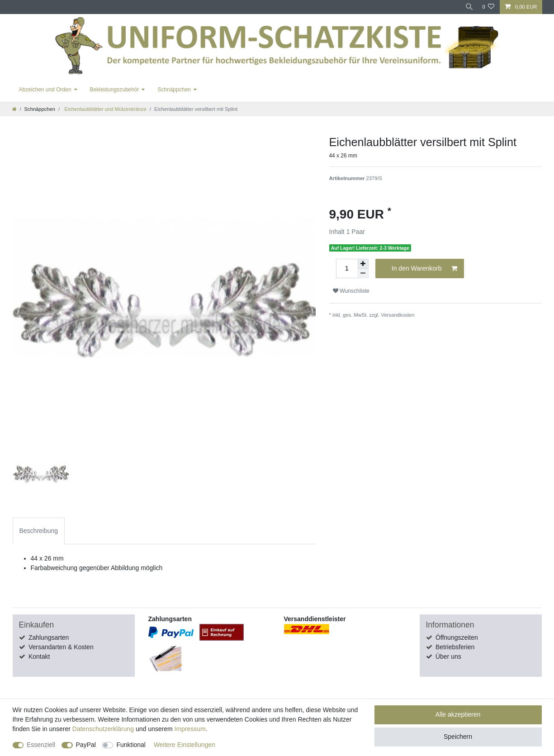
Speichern (458, 737)
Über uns (448, 656)
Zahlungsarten (49, 637)
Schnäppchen (174, 90)
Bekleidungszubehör (115, 90)
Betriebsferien (455, 647)
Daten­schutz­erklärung (103, 729)
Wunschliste (351, 291)
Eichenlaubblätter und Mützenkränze (105, 109)
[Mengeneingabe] (347, 269)
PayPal (86, 745)
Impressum (190, 729)
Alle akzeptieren (458, 714)
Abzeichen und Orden (45, 90)
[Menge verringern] (363, 273)
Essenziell (41, 745)
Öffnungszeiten (457, 637)
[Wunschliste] (488, 7)
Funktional (131, 745)
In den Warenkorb (424, 269)
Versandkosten (398, 315)
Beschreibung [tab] (39, 531)
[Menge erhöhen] (363, 264)
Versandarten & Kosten (61, 647)
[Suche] (468, 7)
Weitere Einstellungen (185, 745)
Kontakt (39, 656)
